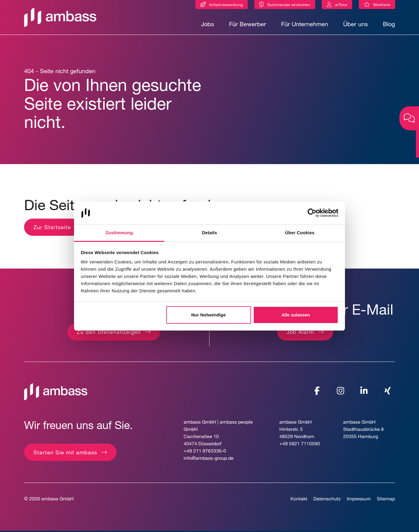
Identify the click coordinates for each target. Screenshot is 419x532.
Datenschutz (327, 500)
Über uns (355, 24)
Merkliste (384, 6)
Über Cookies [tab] (300, 233)
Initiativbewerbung (226, 5)
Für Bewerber (248, 24)
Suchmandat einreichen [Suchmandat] (289, 5)
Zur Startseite (52, 228)
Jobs (208, 24)
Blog (389, 24)
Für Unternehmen (305, 24)
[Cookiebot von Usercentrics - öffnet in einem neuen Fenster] (312, 213)
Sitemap (386, 500)
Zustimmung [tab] (119, 233)
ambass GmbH (57, 500)
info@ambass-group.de (209, 459)
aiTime (341, 5)
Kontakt (299, 500)
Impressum (359, 500)
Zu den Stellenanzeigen (109, 333)
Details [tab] (209, 233)
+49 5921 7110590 (300, 445)
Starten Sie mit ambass (65, 453)
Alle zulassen (296, 315)
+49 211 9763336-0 (205, 452)
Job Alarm (300, 333)
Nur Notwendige (208, 315)
